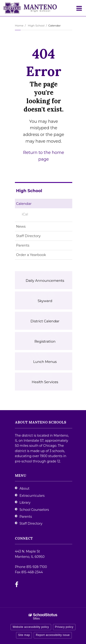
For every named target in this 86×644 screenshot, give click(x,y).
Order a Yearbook (38, 256)
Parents (23, 245)
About (24, 488)
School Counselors (34, 510)
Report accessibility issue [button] (53, 635)
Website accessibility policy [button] (31, 627)
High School (36, 25)
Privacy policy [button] (64, 627)
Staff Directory (28, 236)
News (21, 226)
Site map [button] (24, 635)
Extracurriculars (32, 496)
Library (25, 503)
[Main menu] (79, 8)
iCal (25, 214)
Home (19, 25)
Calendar (24, 204)
